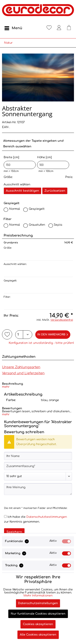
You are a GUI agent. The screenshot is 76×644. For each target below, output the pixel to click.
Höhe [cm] (53, 162)
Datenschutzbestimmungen (47, 517)
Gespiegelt (37, 209)
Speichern (14, 532)
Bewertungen (12, 408)
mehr (6, 387)
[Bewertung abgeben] (38, 476)
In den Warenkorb (53, 334)
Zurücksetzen (55, 191)
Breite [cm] (20, 162)
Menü (13, 27)
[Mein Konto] (59, 28)
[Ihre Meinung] (38, 489)
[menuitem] (13, 28)
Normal (14, 209)
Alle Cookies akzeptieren (38, 635)
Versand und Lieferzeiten (23, 373)
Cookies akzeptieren (38, 624)
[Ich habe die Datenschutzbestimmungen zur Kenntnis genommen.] (5, 516)
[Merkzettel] (49, 28)
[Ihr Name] (38, 456)
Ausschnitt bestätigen (22, 191)
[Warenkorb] (69, 28)
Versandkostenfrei (62, 320)
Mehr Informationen (38, 596)
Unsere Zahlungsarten (21, 367)
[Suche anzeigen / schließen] (39, 28)
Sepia (58, 225)
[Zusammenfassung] (38, 466)
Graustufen (37, 225)
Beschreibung (12, 384)
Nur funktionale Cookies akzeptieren (38, 614)
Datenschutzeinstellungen (38, 603)
